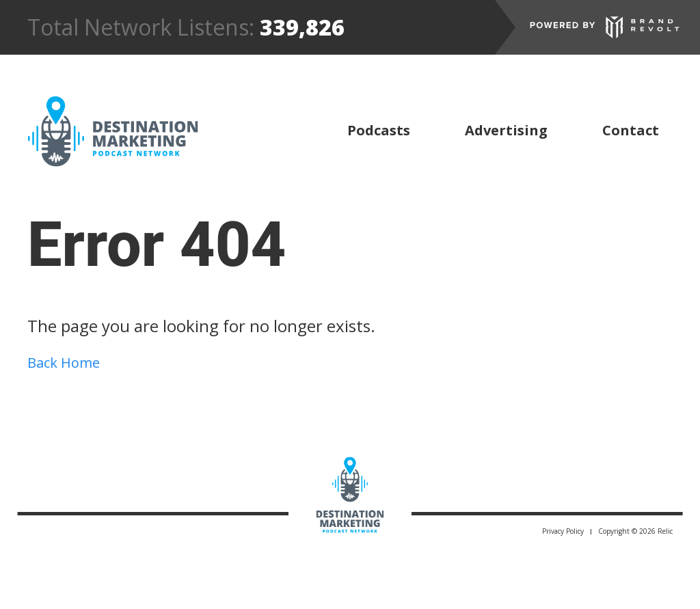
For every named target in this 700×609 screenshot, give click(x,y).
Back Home (64, 363)
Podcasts (379, 130)
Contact (631, 130)
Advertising (506, 130)
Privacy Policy (563, 531)
